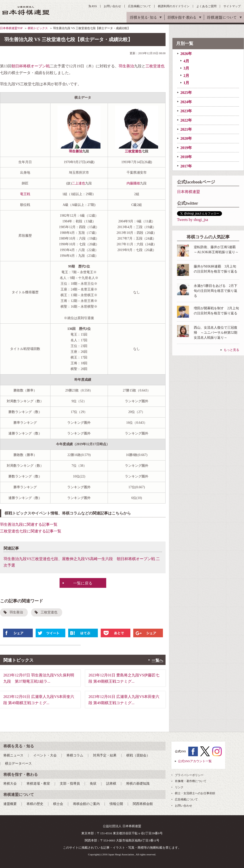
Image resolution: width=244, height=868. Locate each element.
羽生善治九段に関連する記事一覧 (29, 524)
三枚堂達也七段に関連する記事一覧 (31, 531)
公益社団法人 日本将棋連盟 (26, 10)
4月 (186, 61)
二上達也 (78, 183)
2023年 (186, 111)
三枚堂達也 (155, 66)
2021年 (186, 129)
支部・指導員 (70, 784)
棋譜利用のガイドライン (174, 6)
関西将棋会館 (143, 804)
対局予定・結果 (105, 755)
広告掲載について (139, 6)
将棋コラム (75, 755)
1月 (186, 83)
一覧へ (157, 660)
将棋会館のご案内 (86, 804)
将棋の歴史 (35, 804)
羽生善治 (126, 66)
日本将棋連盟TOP (11, 28)
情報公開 (116, 804)
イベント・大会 (45, 755)
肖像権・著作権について (191, 781)
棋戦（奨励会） (138, 755)
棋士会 (58, 804)
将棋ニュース (13, 755)
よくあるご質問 (206, 6)
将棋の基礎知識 (138, 784)
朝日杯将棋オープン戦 (31, 66)
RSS (94, 6)
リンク (179, 787)
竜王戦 (25, 194)
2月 (186, 76)
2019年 (186, 148)
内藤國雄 (133, 183)
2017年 (186, 166)
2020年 (186, 138)
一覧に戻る (83, 583)
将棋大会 (10, 784)
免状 (93, 784)
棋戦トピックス (38, 28)
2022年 (186, 120)
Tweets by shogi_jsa (193, 220)
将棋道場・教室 (38, 784)
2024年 (186, 102)
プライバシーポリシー (189, 775)
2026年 (186, 54)
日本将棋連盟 (189, 192)
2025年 (186, 93)
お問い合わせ (112, 6)
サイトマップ (232, 6)
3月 (186, 68)
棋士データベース (18, 764)
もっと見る (231, 350)
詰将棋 (111, 784)
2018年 (186, 157)
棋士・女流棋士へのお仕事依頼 (195, 793)
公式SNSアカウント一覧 (195, 761)
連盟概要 (10, 804)
